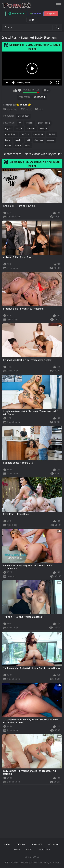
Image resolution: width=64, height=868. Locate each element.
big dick (52, 134)
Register (51, 14)
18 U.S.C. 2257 (44, 850)
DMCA (29, 850)
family (8, 146)
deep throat (11, 134)
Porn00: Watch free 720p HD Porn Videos (26, 863)
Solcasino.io (16, 14)
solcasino (37, 845)
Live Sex (36, 14)
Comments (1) (39, 97)
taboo (18, 146)
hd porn (21, 845)
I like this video (15, 90)
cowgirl (19, 129)
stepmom (39, 140)
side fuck (25, 134)
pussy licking (44, 123)
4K (20, 123)
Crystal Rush (23, 116)
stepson (51, 140)
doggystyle (38, 134)
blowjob (43, 129)
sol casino (53, 845)
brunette (30, 123)
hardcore (31, 129)
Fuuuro (24, 105)
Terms (17, 850)
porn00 (7, 845)
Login (32, 20)
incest (28, 146)
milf (28, 140)
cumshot (18, 140)
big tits (8, 129)
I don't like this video (19, 90)
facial (8, 140)
